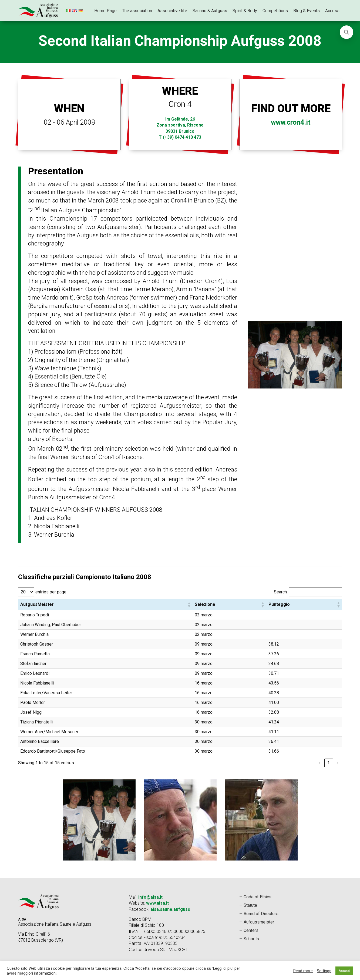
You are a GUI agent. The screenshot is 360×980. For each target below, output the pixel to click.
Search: (281, 592)
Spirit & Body (245, 11)
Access (332, 11)
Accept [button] (344, 971)
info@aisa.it (150, 897)
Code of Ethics (258, 897)
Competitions (275, 11)
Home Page (105, 11)
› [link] (338, 763)
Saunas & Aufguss (210, 11)
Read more (303, 971)
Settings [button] (324, 971)
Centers (251, 930)
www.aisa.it (157, 903)
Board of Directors (261, 914)
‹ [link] (319, 763)
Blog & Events (307, 11)
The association (137, 11)
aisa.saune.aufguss (170, 909)
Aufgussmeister (259, 922)
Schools (251, 939)
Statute (250, 905)
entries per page (51, 592)
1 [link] (329, 763)
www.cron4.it (291, 122)
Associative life (172, 11)
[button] (189, 604)
